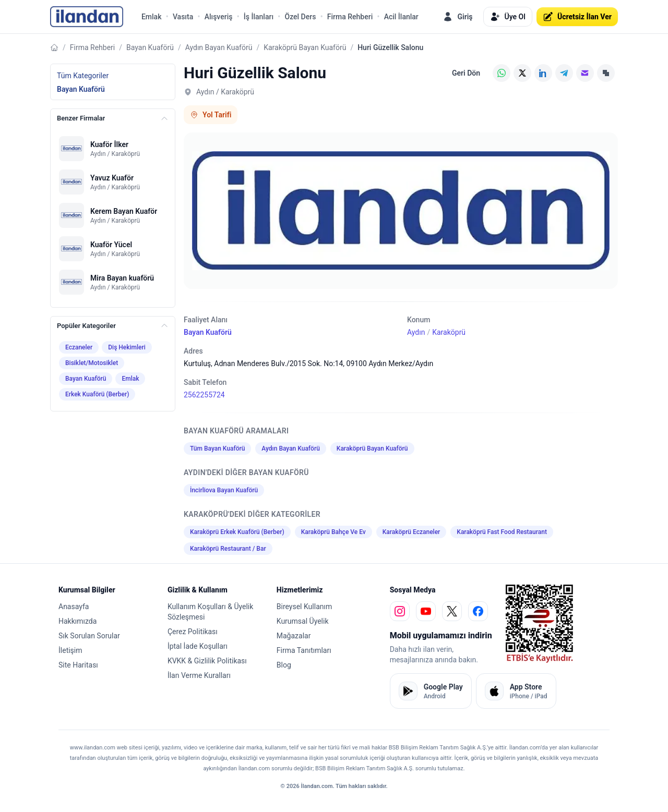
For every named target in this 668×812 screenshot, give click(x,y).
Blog (284, 665)
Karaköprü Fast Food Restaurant (502, 532)
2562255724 (204, 395)
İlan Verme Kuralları (199, 675)
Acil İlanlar (401, 17)
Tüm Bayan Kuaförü (217, 449)
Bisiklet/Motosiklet (92, 363)
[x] (452, 611)
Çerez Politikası (193, 632)
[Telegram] (564, 73)
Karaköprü (449, 332)
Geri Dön (466, 73)
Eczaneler (79, 347)
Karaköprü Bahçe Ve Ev (333, 532)
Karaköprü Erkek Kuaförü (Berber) (237, 532)
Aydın (416, 332)
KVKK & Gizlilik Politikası (207, 661)
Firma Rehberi (350, 17)
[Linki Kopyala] (606, 73)
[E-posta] (585, 73)
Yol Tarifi (211, 115)
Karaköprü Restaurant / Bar (228, 549)
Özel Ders (300, 17)
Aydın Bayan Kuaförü (219, 47)
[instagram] (400, 611)
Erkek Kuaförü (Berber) (97, 394)
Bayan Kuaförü (150, 47)
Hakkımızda (77, 621)
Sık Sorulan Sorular (89, 636)
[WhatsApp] (502, 73)
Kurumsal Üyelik (303, 621)
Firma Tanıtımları (304, 650)
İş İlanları (259, 17)
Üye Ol (508, 17)
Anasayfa (74, 607)
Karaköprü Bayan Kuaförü (305, 47)
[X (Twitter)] (522, 73)
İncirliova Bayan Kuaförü (224, 490)
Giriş (457, 17)
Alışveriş (219, 17)
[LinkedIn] (543, 73)
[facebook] (478, 611)
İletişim (70, 650)
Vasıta (183, 17)
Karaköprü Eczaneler (411, 532)
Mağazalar (294, 636)
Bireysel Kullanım (304, 607)
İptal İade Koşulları (198, 646)
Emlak (152, 17)
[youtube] (426, 611)
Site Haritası (78, 665)
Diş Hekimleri (127, 347)
